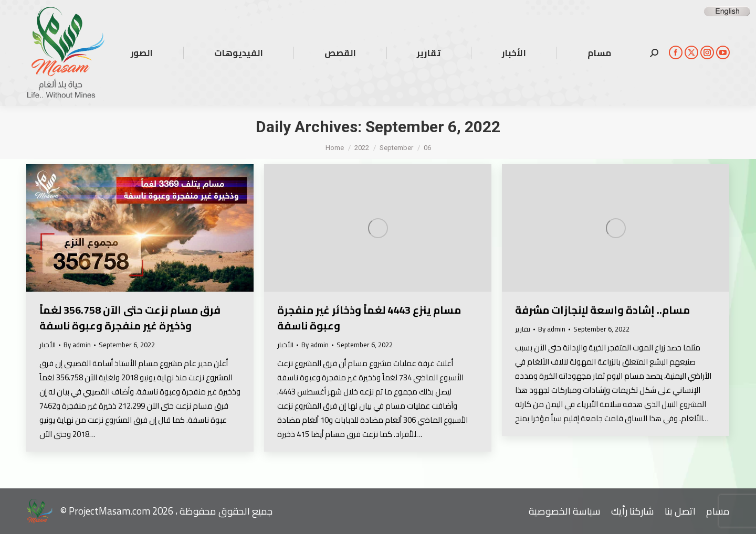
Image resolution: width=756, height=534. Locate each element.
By (77, 345)
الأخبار (48, 345)
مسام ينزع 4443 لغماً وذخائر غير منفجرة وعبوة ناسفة (369, 318)
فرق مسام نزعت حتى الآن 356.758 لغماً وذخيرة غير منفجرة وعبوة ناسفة (130, 318)
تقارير (523, 329)
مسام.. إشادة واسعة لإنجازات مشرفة (602, 310)
